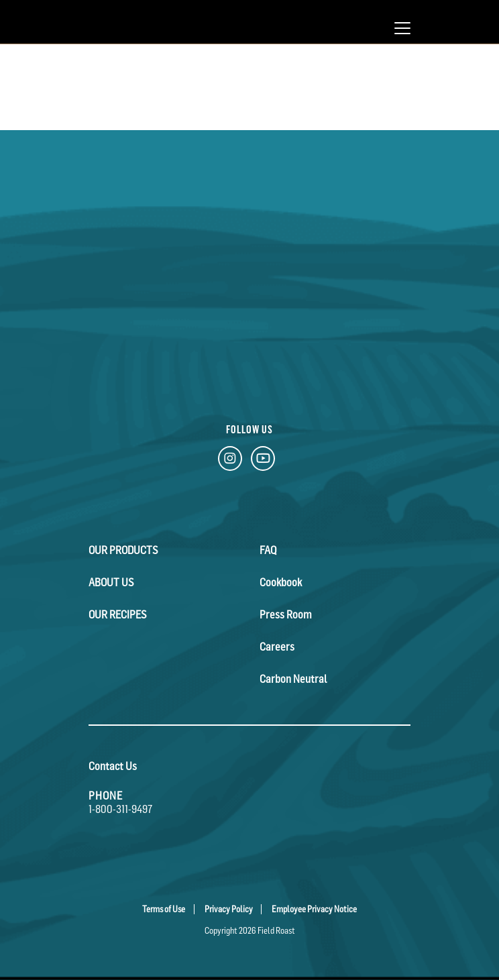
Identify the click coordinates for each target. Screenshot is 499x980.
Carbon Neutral (293, 679)
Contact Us (113, 766)
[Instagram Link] (230, 461)
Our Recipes (118, 614)
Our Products (123, 550)
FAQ (268, 550)
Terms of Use (164, 909)
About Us (111, 582)
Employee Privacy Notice (314, 909)
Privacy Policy (229, 909)
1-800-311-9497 (120, 809)
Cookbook (281, 582)
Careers (277, 647)
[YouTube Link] (263, 461)
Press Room (286, 614)
